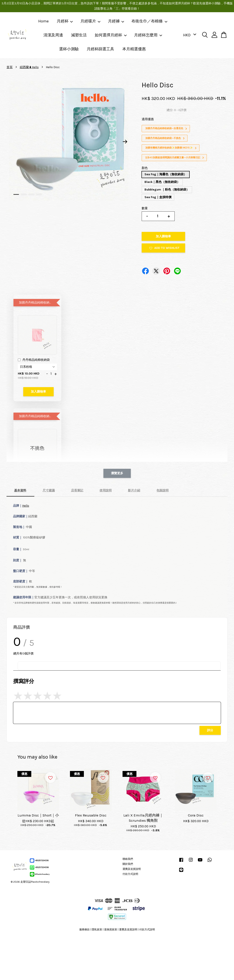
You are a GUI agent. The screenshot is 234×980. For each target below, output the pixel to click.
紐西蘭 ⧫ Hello (29, 67)
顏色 (145, 168)
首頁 (10, 67)
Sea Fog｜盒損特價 (158, 197)
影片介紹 (134, 490)
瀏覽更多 (117, 473)
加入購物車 (38, 392)
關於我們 (128, 864)
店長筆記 (77, 490)
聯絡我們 (128, 859)
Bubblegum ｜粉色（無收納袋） (167, 190)
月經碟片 (91, 21)
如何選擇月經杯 (111, 35)
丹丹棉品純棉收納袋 (34, 360)
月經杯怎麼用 (148, 35)
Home (43, 21)
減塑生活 (79, 35)
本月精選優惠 (134, 49)
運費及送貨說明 (132, 869)
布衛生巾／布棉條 (149, 21)
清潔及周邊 (53, 35)
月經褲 (116, 21)
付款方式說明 (130, 874)
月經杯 (65, 21)
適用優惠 (148, 119)
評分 (210, 730)
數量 (145, 208)
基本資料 (20, 490)
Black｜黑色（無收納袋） (162, 182)
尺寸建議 (49, 490)
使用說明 (106, 490)
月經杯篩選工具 (100, 49)
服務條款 (85, 929)
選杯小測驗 (69, 49)
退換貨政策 (111, 929)
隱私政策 (97, 929)
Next (125, 142)
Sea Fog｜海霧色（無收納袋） (166, 174)
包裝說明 (163, 490)
